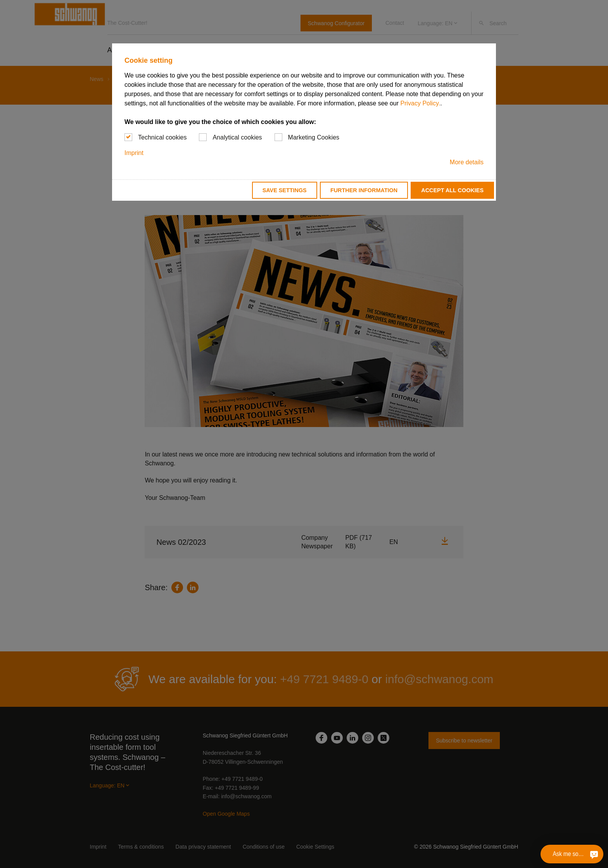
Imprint (134, 153)
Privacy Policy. (420, 103)
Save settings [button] (285, 190)
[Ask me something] (594, 854)
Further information (364, 190)
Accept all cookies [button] (452, 190)
